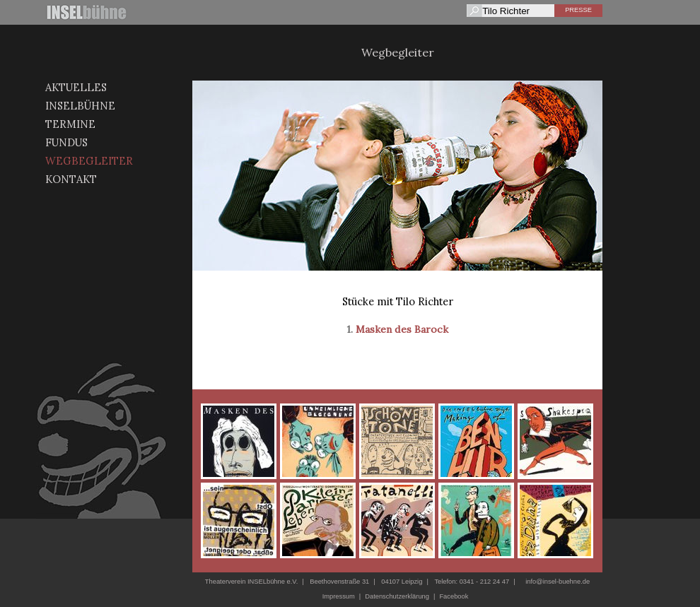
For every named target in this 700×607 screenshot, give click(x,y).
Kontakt (71, 179)
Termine (70, 124)
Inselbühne (80, 106)
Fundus (66, 142)
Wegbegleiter (89, 161)
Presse (578, 10)
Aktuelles (76, 87)
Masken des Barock (402, 329)
